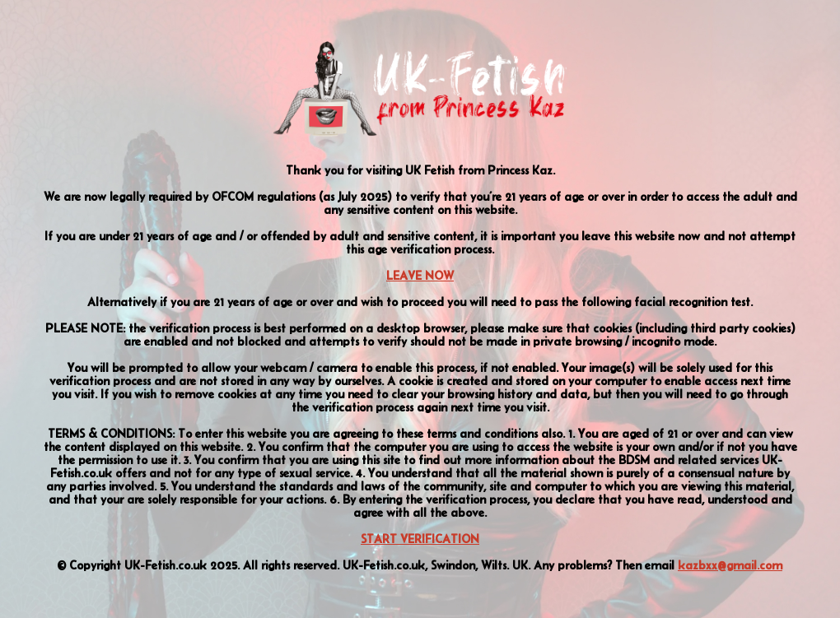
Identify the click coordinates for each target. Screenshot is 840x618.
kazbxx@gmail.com (730, 565)
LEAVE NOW (420, 276)
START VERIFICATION (420, 539)
